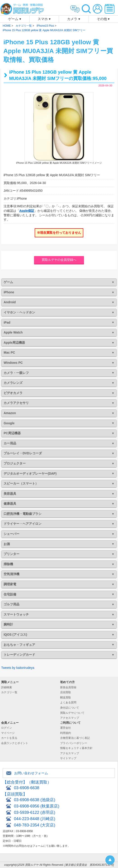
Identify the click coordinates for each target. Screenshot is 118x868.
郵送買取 (66, 698)
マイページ (8, 733)
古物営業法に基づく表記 (75, 738)
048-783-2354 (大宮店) (35, 825)
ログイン (7, 728)
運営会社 (66, 728)
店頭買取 (66, 692)
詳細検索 (7, 687)
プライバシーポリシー (74, 743)
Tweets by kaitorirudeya (18, 668)
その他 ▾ (103, 19)
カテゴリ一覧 (9, 692)
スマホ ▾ (44, 19)
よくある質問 (68, 702)
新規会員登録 (68, 687)
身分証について (70, 708)
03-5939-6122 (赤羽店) (35, 812)
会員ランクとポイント (15, 743)
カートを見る (9, 738)
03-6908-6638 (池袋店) (35, 800)
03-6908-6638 (27, 788)
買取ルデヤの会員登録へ (59, 260)
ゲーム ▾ (15, 19)
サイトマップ (68, 758)
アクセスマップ (70, 718)
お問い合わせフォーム (31, 773)
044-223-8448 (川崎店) (35, 819)
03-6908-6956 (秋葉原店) (37, 806)
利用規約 (66, 733)
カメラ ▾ (74, 19)
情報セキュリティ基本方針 (76, 748)
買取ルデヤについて (72, 713)
